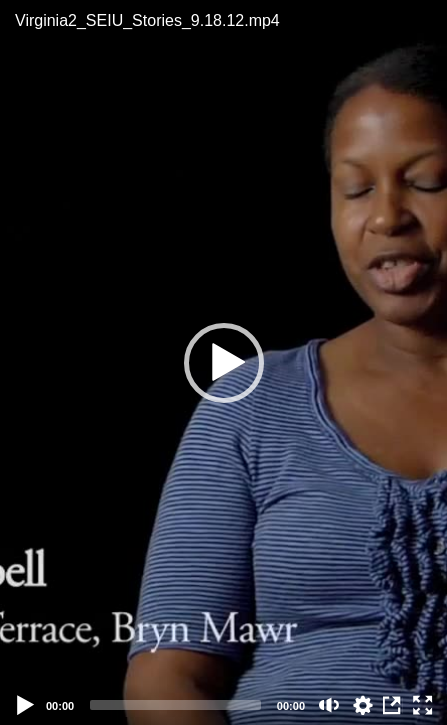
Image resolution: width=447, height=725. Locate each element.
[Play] (26, 705)
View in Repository (393, 705)
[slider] (175, 705)
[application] (223, 362)
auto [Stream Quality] (363, 705)
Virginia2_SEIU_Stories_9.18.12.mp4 (147, 20)
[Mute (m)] (329, 705)
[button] (224, 363)
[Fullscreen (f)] (423, 705)
